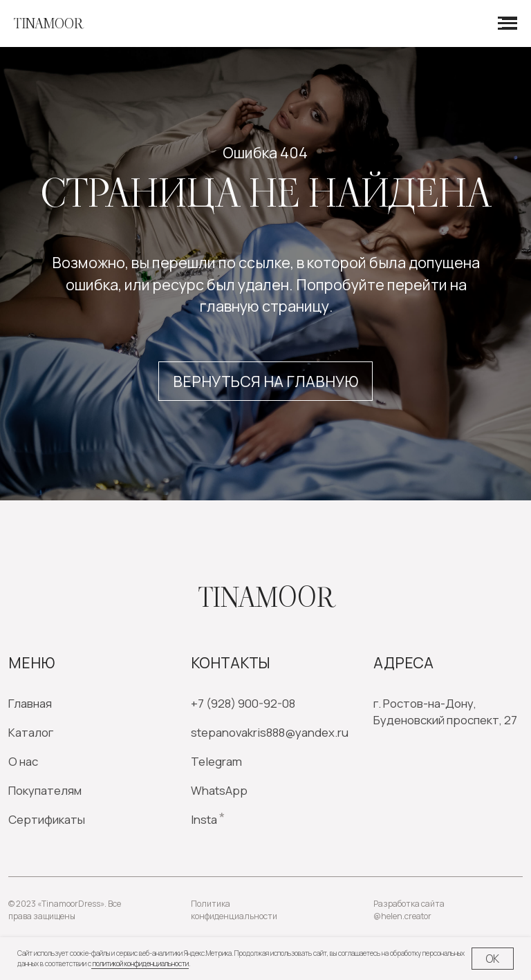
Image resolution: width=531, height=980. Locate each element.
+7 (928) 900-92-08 (243, 703)
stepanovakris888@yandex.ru (270, 732)
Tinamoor (266, 598)
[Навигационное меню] (507, 23)
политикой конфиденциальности (140, 963)
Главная (30, 703)
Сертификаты (47, 819)
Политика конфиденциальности (234, 910)
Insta (204, 819)
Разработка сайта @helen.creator (409, 910)
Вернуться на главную (265, 381)
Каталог (31, 732)
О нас (23, 761)
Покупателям (45, 790)
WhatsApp (219, 790)
